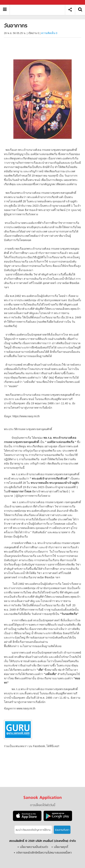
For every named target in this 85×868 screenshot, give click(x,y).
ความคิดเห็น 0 (49, 33)
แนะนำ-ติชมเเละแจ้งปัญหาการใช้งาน (33, 830)
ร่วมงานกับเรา (62, 830)
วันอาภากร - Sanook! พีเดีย (39, 10)
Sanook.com (12, 2)
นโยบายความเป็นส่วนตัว (34, 847)
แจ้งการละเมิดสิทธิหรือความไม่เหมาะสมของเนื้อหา (44, 853)
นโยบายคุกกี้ (61, 847)
